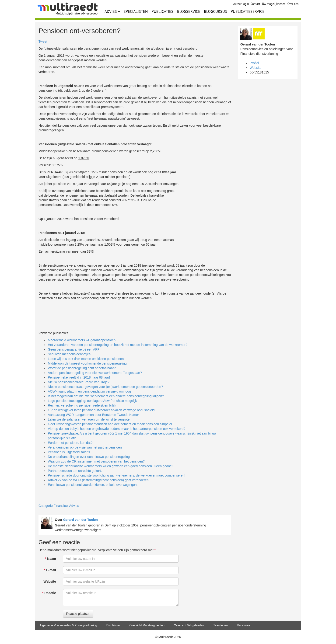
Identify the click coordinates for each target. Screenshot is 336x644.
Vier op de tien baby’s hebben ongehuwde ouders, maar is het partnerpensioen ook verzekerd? (117, 429)
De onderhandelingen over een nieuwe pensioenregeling (89, 457)
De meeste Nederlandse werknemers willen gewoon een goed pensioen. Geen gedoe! (110, 466)
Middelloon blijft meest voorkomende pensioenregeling (87, 363)
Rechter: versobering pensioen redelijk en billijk (82, 405)
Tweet (43, 42)
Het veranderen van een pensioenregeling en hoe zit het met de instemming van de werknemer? (118, 345)
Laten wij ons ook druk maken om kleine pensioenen (86, 359)
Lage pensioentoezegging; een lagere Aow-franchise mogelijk (92, 401)
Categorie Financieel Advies (59, 506)
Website (50, 581)
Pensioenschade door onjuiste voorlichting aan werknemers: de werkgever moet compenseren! (117, 475)
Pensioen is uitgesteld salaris (69, 452)
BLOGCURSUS (215, 11)
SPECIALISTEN (136, 11)
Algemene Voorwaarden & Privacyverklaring (68, 625)
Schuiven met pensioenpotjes (69, 354)
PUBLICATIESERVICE (248, 11)
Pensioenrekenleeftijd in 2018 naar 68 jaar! (79, 377)
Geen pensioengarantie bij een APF (74, 349)
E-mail (50, 570)
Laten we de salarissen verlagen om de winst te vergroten (90, 419)
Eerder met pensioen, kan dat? (70, 443)
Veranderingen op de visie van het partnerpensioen (85, 447)
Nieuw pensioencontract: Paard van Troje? (79, 382)
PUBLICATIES (162, 11)
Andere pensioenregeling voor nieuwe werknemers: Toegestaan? (95, 373)
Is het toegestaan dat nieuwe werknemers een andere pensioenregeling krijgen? (106, 396)
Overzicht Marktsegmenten (147, 625)
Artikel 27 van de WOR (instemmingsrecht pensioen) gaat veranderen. (99, 480)
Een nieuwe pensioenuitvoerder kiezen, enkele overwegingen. (93, 485)
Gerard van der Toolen (80, 520)
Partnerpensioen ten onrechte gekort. (75, 471)
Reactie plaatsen (78, 614)
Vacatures (244, 625)
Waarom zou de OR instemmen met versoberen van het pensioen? (96, 461)
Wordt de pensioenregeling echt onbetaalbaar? (82, 368)
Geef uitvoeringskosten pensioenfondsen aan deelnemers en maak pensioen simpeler (110, 424)
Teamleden (220, 625)
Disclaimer (113, 625)
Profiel (254, 63)
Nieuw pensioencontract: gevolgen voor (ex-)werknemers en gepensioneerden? (105, 387)
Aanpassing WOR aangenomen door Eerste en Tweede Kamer (93, 415)
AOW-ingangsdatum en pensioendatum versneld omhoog (89, 391)
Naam (51, 559)
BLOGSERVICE (189, 11)
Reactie (49, 593)
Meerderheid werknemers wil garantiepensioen (82, 340)
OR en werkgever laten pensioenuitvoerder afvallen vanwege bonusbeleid (101, 410)
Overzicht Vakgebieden (189, 625)
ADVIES (112, 11)
